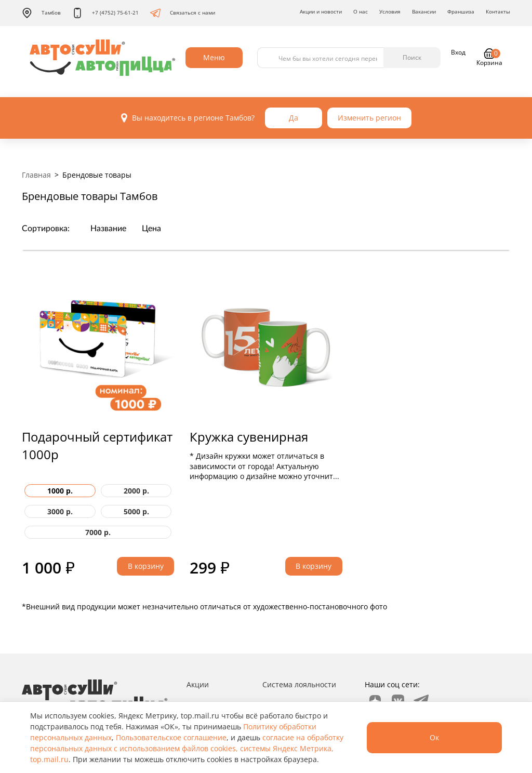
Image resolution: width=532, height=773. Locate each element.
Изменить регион (369, 118)
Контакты (498, 11)
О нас (361, 11)
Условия (390, 11)
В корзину (146, 566)
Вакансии (424, 11)
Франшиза (461, 11)
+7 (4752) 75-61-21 (105, 13)
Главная (36, 175)
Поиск (412, 57)
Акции (198, 684)
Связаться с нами (183, 13)
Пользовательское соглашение (171, 737)
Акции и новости (321, 11)
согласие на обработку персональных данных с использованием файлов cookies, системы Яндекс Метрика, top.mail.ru (187, 748)
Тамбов (41, 13)
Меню (214, 57)
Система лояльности (299, 684)
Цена (151, 229)
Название (108, 229)
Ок (434, 737)
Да (294, 118)
